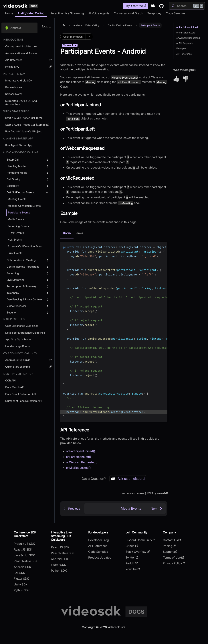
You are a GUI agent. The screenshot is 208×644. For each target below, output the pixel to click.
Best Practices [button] (14, 319)
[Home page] (64, 25)
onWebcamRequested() (82, 462)
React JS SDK (23, 549)
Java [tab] (80, 233)
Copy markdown (73, 37)
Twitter (132, 557)
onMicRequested (185, 43)
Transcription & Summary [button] (22, 286)
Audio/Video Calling (31, 13)
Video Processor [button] (16, 306)
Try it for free (136, 6)
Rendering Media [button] (17, 173)
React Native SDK (26, 561)
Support (170, 552)
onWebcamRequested (188, 38)
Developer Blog (99, 540)
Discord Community (140, 540)
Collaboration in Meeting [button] (21, 260)
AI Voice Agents (99, 13)
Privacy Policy (174, 563)
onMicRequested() (78, 468)
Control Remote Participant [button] (23, 267)
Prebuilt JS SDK (24, 544)
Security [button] (12, 312)
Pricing (169, 546)
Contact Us (172, 540)
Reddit (132, 563)
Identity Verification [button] (18, 374)
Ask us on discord (128, 479)
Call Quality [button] (13, 179)
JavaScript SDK (24, 555)
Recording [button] (13, 273)
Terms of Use (173, 557)
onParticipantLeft (186, 33)
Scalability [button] (13, 186)
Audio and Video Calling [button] (21, 152)
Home (9, 13)
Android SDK (22, 567)
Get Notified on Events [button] (20, 192)
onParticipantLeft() (79, 457)
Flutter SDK (21, 579)
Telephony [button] (13, 293)
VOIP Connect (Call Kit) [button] (20, 353)
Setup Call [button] (13, 160)
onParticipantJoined (187, 27)
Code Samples (176, 13)
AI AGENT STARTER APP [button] (18, 138)
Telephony (154, 13)
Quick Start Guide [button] (16, 111)
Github (132, 546)
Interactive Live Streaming (66, 13)
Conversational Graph (128, 13)
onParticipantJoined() (81, 451)
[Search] (187, 6)
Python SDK (22, 590)
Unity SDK (21, 584)
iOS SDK (19, 573)
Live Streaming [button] (16, 280)
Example (181, 48)
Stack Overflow (138, 552)
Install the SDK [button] (14, 74)
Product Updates (100, 557)
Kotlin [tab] (67, 233)
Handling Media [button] (16, 166)
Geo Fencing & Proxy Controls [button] (25, 299)
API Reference (184, 54)
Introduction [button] (13, 40)
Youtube (133, 569)
